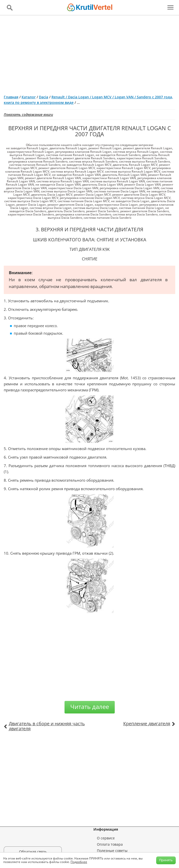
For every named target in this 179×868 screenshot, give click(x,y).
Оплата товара (110, 844)
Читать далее (90, 707)
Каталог (29, 97)
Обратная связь (33, 852)
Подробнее (79, 862)
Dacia (44, 97)
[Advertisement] (90, 53)
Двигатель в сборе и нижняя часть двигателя (47, 726)
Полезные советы (112, 851)
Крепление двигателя (147, 724)
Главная (11, 97)
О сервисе (106, 838)
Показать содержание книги (28, 115)
